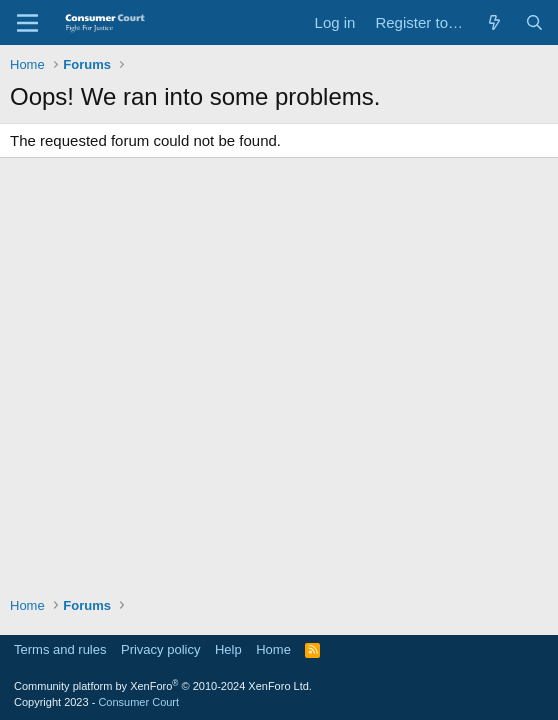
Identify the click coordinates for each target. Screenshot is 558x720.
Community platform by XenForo (163, 686)
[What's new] (494, 22)
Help (228, 649)
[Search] (534, 22)
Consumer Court (138, 702)
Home (273, 649)
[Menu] (27, 23)
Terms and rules (60, 649)
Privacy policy (160, 649)
